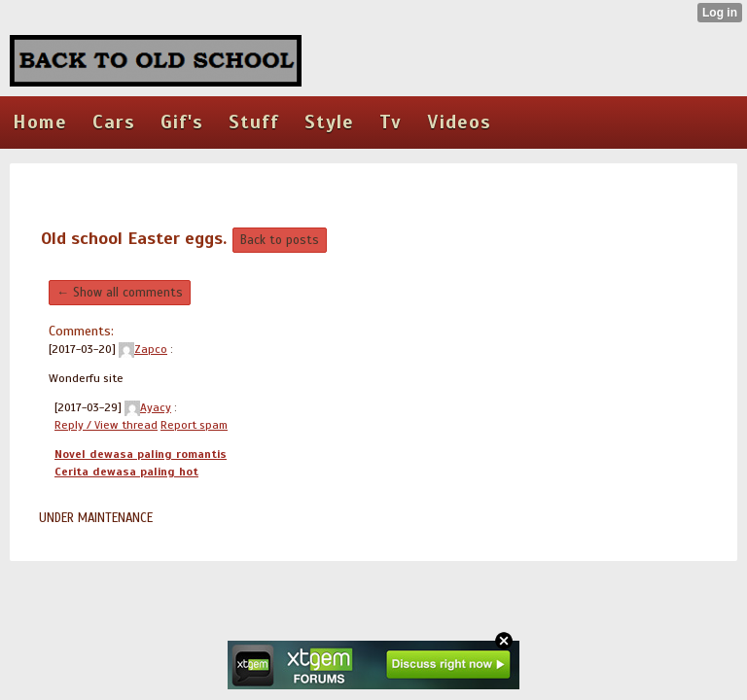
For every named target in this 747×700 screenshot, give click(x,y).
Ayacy (148, 407)
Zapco (143, 349)
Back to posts (280, 240)
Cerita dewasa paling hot (126, 472)
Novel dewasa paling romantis (141, 454)
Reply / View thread (106, 425)
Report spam (194, 425)
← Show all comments (120, 293)
